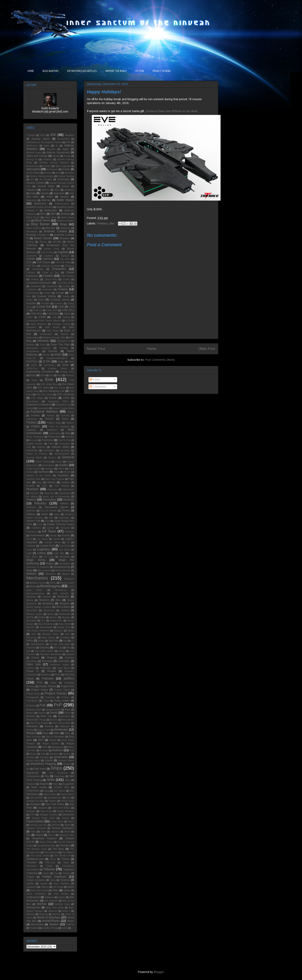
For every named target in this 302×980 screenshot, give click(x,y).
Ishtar (57, 514)
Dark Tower (53, 331)
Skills (51, 780)
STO (33, 815)
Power (53, 683)
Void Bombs (61, 894)
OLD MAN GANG (44, 651)
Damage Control (61, 324)
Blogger (159, 972)
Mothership (64, 614)
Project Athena (47, 686)
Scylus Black (33, 760)
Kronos (66, 535)
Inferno (64, 504)
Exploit (30, 408)
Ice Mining (32, 496)
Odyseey (31, 648)
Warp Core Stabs (55, 907)
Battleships (51, 210)
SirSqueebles (33, 776)
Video (55, 890)
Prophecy (50, 697)
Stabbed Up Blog (35, 801)
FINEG (36, 426)
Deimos (65, 334)
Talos (33, 832)
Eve (49, 379)
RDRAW (31, 716)
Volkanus (49, 897)
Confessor (32, 289)
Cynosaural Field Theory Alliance (44, 321)
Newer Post (96, 349)
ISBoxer (31, 514)
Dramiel (53, 351)
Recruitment (68, 720)
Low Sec (59, 553)
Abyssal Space (41, 139)
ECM (34, 365)
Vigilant (67, 890)
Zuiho (65, 928)
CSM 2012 (68, 310)
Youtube (34, 928)
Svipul (71, 821)
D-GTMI (70, 321)
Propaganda (33, 697)
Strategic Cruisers (49, 815)
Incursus (69, 499)
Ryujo (33, 754)
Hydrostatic (68, 489)
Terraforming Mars (46, 845)
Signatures (32, 773)
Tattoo (67, 832)
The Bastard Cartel (37, 849)
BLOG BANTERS (51, 71)
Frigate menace (35, 444)
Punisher (31, 706)
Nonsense (31, 637)
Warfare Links (62, 904)
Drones (46, 355)
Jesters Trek (33, 521)
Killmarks (69, 532)
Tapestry (55, 832)
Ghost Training (43, 462)
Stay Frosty (46, 811)
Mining (30, 600)
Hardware (43, 472)
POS (40, 683)
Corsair (60, 293)
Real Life (46, 716)
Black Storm (42, 220)
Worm (71, 921)
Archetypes (52, 169)
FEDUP (49, 419)
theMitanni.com (35, 859)
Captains (49, 256)
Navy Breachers (46, 624)
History (51, 482)
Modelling (48, 604)
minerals (47, 597)
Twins (53, 880)
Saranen (54, 754)
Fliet (68, 433)
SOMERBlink (33, 791)
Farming (65, 415)
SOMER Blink (62, 787)
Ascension (64, 179)
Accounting (63, 139)
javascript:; (64, 518)
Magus (50, 564)
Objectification (37, 644)
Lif (68, 542)
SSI (68, 798)
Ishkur (45, 514)
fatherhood (32, 419)
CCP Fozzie (44, 262)
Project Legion (62, 690)
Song (47, 791)
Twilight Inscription (36, 880)
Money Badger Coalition (39, 607)
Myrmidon (31, 620)
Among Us (32, 159)
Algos (66, 149)
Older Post (207, 349)
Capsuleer (32, 256)
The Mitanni (68, 852)
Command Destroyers (39, 283)
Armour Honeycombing (42, 176)
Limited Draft (47, 546)
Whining (30, 914)
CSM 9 (67, 314)
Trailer (49, 866)
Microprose (61, 590)
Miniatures (63, 597)
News (71, 631)
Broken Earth (52, 249)
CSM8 (42, 317)
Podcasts (48, 678)
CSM (61, 307)
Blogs (63, 224)
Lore (29, 553)
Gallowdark (32, 450)
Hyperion (35, 493)
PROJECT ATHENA (162, 71)
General (68, 457)
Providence (32, 701)
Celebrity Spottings (51, 266)
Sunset (65, 818)
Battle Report (65, 200)
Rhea (46, 733)
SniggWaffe (68, 784)
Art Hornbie (46, 179)
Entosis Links (67, 372)
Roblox (53, 740)
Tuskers (66, 873)
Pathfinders (46, 668)
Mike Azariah (60, 593)
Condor (66, 286)
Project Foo (67, 686)
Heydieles (63, 475)
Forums (34, 440)
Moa (58, 600)
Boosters (65, 238)
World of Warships (49, 917)
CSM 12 (38, 310)
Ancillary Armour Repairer (54, 163)
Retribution (61, 730)
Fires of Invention (59, 427)
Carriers (48, 259)
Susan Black (57, 821)
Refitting (49, 726)
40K (53, 135)
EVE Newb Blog (49, 384)
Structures (68, 815)
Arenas (48, 173)
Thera (53, 859)
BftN (53, 214)
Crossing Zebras (60, 300)
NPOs (30, 641)
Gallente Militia (60, 447)
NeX (34, 634)
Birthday (65, 214)
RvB (72, 750)
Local (29, 550)
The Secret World (40, 856)
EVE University (65, 394)
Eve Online (60, 388)
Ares (58, 173)
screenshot (61, 757)
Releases (65, 726)
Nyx (112, 223)
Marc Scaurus (44, 570)
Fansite (51, 415)
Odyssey (44, 648)
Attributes (69, 190)
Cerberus (69, 266)
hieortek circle (33, 479)
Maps (30, 570)
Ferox (65, 419)
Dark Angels (52, 327)
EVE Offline (43, 388)
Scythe (49, 760)
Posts (95, 380)
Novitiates (65, 637)
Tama (43, 832)
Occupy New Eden (60, 644)
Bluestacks (32, 231)
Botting (30, 242)
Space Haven (67, 794)
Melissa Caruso (38, 583)
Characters (59, 269)
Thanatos (65, 845)
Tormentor (31, 866)
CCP (29, 262)
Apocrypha (33, 169)
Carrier (31, 259)
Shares (67, 764)
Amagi (67, 156)
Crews (30, 300)
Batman (46, 200)
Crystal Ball (44, 307)
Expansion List (63, 405)
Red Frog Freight (39, 723)
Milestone (31, 597)
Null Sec (54, 641)
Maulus (66, 574)
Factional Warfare (44, 412)
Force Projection (35, 437)
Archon (66, 169)
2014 (43, 135)
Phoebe (52, 671)
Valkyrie (45, 887)
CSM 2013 (36, 314)
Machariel (65, 557)
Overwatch (64, 661)
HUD (45, 486)
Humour (32, 489)
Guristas (49, 469)
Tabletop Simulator (36, 828)
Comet (66, 279)
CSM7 (30, 317)
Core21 (47, 293)
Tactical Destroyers (63, 828)
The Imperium (51, 852)
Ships (56, 768)
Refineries (32, 726)
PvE (43, 705)
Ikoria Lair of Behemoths (57, 496)
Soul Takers (59, 791)
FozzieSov (47, 440)
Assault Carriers (35, 183)
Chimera (31, 272)
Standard (35, 804)
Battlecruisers (62, 204)
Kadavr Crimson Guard (61, 524)
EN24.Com (32, 368)
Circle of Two (51, 272)
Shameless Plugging (43, 764)
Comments (98, 387)
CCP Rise (31, 266)
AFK (68, 142)
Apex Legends (63, 166)
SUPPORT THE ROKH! (116, 71)
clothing (35, 279)
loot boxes (65, 550)
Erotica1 (70, 375)
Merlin (33, 586)
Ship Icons (40, 769)
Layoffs (56, 539)
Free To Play (64, 440)
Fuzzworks (64, 444)
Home (152, 349)
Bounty (43, 242)
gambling (65, 450)
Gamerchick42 (62, 454)
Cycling (66, 317)
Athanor (46, 190)
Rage (68, 710)
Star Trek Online (55, 804)
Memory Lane (67, 583)
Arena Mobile (33, 173)
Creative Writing (46, 296)
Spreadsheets (55, 798)
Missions (44, 600)
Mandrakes (65, 564)
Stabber (53, 801)
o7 (73, 641)
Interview (31, 511)
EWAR (66, 398)
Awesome (59, 193)
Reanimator (64, 716)
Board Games (43, 238)
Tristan (46, 873)
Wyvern (54, 924)
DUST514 (32, 362)
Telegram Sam (67, 835)
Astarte (65, 186)
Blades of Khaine (65, 221)
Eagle (61, 362)
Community (52, 286)
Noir (67, 634)
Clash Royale (67, 276)
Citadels (48, 276)
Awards (45, 193)
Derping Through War (54, 338)
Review (31, 733)
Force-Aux (54, 437)
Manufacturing (62, 567)
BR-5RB (57, 242)
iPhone (66, 511)
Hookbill (30, 486)
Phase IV (33, 671)
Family (71, 412)
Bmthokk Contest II (38, 235)
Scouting (44, 757)
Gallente (41, 447)
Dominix (30, 345)
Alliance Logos (34, 152)
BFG (43, 214)
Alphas (56, 156)
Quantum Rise (34, 710)
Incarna (31, 499)
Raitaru (30, 713)
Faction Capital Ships (63, 408)
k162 (40, 524)
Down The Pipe (60, 345)
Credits (66, 296)
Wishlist (57, 914)
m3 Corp (49, 557)
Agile (47, 146)
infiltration (31, 507)
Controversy (32, 293)
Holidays (103, 223)
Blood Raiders (34, 228)
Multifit (42, 617)
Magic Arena (36, 560)
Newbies (58, 631)
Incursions (50, 499)
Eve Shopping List (54, 391)
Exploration (43, 408)
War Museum (51, 901)
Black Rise (50, 217)
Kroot (29, 539)
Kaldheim (36, 528)
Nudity (41, 641)
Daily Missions (39, 324)
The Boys (58, 849)
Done (43, 345)
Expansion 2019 (58, 401)
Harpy (56, 472)
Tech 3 (51, 835)
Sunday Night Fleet (43, 818)
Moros (51, 614)
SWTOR (56, 825)
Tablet (67, 825)
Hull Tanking (62, 486)
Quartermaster (53, 710)
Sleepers (31, 784)
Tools (66, 862)
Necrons (31, 627)
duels (58, 354)
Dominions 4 (63, 341)
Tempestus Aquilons (44, 838)
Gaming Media (34, 457)
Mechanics (37, 578)
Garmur (52, 457)
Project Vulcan (56, 693)
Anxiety (47, 166)
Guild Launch (33, 469)
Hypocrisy (49, 493)
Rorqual (44, 750)
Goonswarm (48, 465)
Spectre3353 (37, 798)
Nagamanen (56, 620)
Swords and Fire (39, 825)
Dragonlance (33, 351)
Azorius (65, 197)
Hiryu (39, 482)
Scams (67, 754)
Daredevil (31, 327)
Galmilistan (49, 450)
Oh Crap (58, 648)
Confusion (47, 289)
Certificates (38, 269)
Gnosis (59, 462)
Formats (70, 437)
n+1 (43, 620)
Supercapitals (35, 821)
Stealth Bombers (65, 811)
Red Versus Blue (61, 723)
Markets (31, 574)
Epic (59, 375)
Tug (56, 873)
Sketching (59, 776)
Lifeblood (31, 546)
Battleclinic (40, 204)
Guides (64, 465)
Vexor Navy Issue (39, 890)
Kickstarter (32, 532)
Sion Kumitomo (58, 773)
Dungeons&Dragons (57, 358)
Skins (68, 780)
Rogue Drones (51, 743)
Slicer (55, 784)
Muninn (53, 617)
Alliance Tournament (58, 152)
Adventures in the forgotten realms (44, 142)
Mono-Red (32, 610)
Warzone (53, 911)
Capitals (63, 252)
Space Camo (50, 794)
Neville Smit (64, 627)
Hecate (67, 472)
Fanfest (35, 415)
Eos (51, 375)
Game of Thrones (37, 454)
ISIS (51, 518)
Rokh (45, 747)
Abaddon (69, 135)
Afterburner (32, 146)
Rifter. (67, 733)
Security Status (66, 760)
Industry (40, 503)
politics (69, 678)
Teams (39, 835)
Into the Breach (49, 511)
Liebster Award (52, 542)
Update (30, 883)
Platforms (46, 675)
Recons (54, 720)
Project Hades (40, 690)
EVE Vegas (37, 398)
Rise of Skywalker (55, 737)
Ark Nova (69, 173)
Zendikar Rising (50, 928)
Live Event (65, 546)
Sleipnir (44, 784)
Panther (30, 668)
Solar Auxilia (39, 787)
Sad (43, 754)
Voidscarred (33, 897)
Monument (49, 610)
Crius (41, 300)
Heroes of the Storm (39, 475)
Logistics (43, 549)
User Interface (62, 883)
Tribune (49, 869)
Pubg (46, 701)
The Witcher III (62, 856)
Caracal (65, 256)
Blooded (50, 228)
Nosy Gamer (48, 637)
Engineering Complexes (40, 372)
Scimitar (30, 757)
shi (28, 769)
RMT (41, 740)
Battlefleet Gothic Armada (39, 207)
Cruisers (58, 303)
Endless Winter (58, 368)
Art (32, 179)
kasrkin (51, 528)
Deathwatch (46, 334)
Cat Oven (65, 259)
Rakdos (42, 713)
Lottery (42, 553)
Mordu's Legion (34, 614)
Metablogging (50, 586)
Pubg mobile (62, 701)
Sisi (47, 776)
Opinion (70, 654)
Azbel (50, 197)
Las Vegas (42, 539)
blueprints (65, 228)
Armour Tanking (66, 176)
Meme (53, 583)
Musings (66, 617)
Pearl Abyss (63, 668)
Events (53, 398)
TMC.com (50, 862)
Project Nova (33, 694)
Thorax (65, 859)
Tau (28, 835)
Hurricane (53, 489)
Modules (65, 604)
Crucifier (45, 303)
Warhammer (33, 907)
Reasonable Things (36, 720)
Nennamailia (46, 627)
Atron (57, 190)
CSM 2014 (53, 314)
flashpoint (52, 430)
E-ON (47, 361)
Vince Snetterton (36, 894)
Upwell (44, 883)
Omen (61, 651)
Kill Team (49, 531)
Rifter (57, 733)
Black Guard (33, 217)
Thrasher (31, 862)
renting (30, 730)
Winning (44, 914)
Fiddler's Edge (54, 423)
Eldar (65, 365)
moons (65, 610)
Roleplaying (57, 747)
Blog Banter (40, 224)
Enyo (33, 375)
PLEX (58, 675)
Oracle (35, 658)
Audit (33, 193)
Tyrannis (65, 880)
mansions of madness (38, 567)
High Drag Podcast (55, 479)
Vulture (62, 897)
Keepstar (65, 528)
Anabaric (47, 159)
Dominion (43, 341)
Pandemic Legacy (60, 665)
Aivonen (51, 149)
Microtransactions (35, 593)
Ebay (72, 362)
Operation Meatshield (51, 654)
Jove (47, 521)
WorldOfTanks (51, 921)
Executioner (32, 401)
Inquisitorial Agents (56, 507)
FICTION (140, 71)
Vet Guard (58, 887)
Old (28, 651)
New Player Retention (38, 631)
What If (66, 911)
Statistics (31, 811)
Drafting (64, 348)
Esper (35, 380)
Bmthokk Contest (55, 231)
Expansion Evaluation (39, 405)
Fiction (31, 422)
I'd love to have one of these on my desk (171, 111)
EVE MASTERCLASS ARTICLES (82, 71)
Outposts (52, 658)
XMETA (70, 924)
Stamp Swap (67, 801)
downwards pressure (38, 348)
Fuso (51, 444)
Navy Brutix (65, 624)
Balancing (31, 200)
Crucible (31, 303)
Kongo (53, 535)
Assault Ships (46, 186)
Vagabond (31, 887)
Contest (62, 289)
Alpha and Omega (37, 156)
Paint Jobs (34, 664)
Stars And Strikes (61, 808)
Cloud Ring (51, 279)
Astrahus (31, 190)
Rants (54, 713)
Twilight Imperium (54, 877)
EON (43, 375)
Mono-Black (63, 607)
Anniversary (32, 166)
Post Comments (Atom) (160, 360)
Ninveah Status (51, 634)
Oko (69, 648)
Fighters (70, 423)
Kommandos (37, 535)
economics (49, 365)
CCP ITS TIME (63, 262)
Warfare (42, 904)
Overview (47, 661)
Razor (68, 713)
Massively (51, 574)
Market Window (63, 570)
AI (57, 146)
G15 (29, 447)
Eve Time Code (44, 394)
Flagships (31, 430)
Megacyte (69, 579)
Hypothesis (65, 493)
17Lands (31, 135)
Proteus (65, 697)
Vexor (71, 887)
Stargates (42, 808)
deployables (32, 338)
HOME (31, 71)
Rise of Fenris (34, 737)
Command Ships (65, 283)
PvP (58, 705)
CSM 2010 (52, 310)
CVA (54, 317)
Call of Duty (47, 252)
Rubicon (58, 750)
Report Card (44, 730)
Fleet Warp (55, 433)
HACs (61, 469)
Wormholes (37, 924)
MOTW (30, 617)
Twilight (30, 877)
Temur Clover (46, 842)
